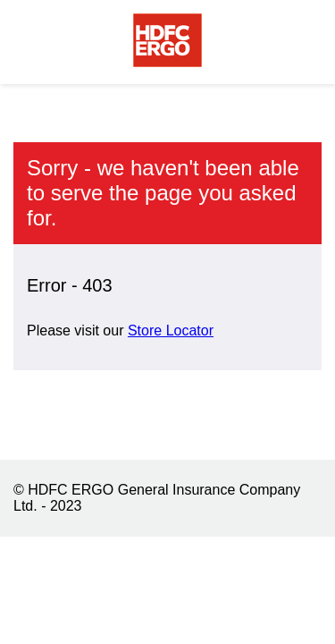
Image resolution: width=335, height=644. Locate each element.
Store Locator (171, 330)
